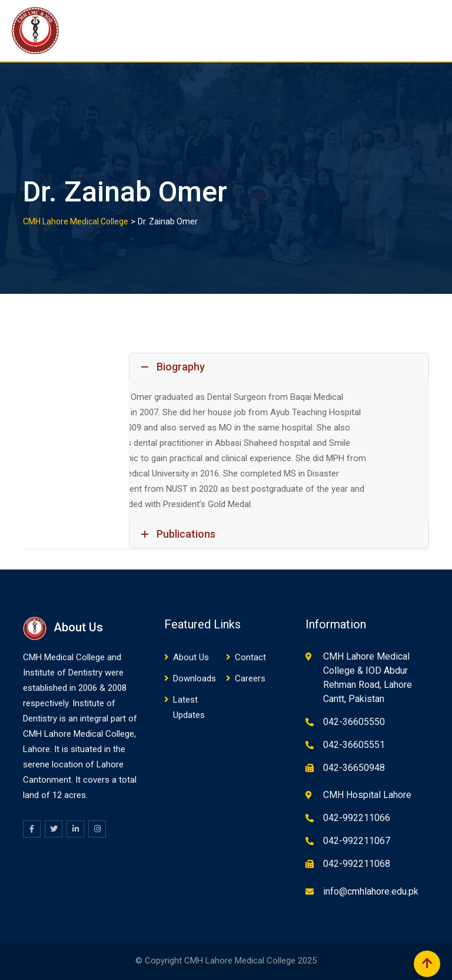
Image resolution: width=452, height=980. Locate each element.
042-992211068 (357, 864)
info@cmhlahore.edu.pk (371, 891)
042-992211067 (357, 841)
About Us (191, 657)
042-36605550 (354, 722)
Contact (250, 657)
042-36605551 (354, 745)
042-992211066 (357, 818)
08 (122, 688)
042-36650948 (354, 768)
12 (57, 795)
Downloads (195, 678)
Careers (250, 678)
